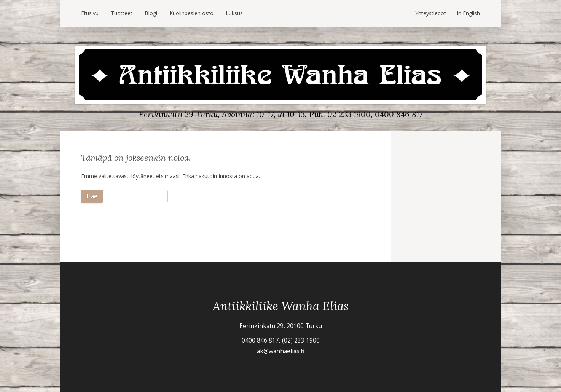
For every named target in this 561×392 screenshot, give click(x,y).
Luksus (234, 13)
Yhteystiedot (431, 13)
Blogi (151, 13)
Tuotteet (122, 13)
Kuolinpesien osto (191, 13)
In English (468, 13)
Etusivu (90, 13)
